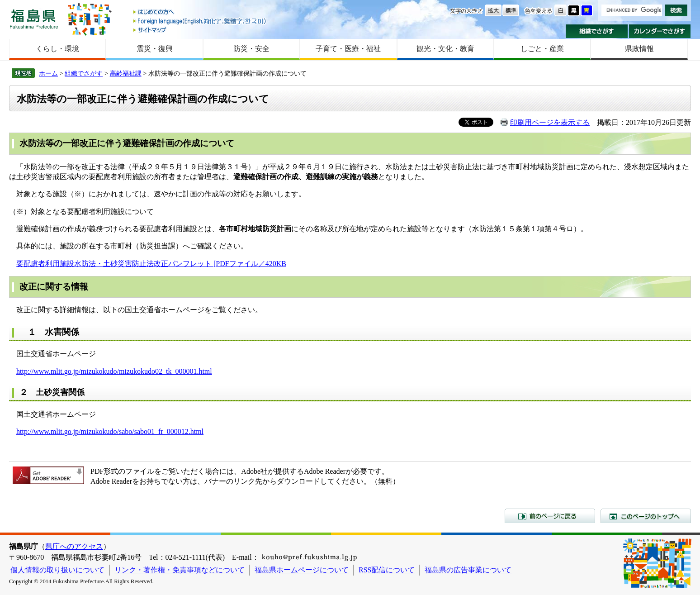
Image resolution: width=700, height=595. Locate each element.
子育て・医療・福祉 (348, 49)
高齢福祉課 (126, 73)
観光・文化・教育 (445, 49)
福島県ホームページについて (302, 570)
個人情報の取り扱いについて (57, 570)
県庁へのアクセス (74, 546)
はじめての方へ (200, 12)
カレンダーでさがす (660, 31)
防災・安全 (251, 49)
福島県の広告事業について (468, 570)
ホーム (48, 73)
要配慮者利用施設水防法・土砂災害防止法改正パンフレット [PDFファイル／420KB (151, 264)
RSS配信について (387, 570)
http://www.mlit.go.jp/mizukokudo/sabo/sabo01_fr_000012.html (110, 431)
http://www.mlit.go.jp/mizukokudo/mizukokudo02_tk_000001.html (114, 371)
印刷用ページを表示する (550, 122)
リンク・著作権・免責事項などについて (180, 570)
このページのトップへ (646, 516)
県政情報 (639, 49)
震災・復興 (155, 49)
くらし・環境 (57, 49)
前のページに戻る (550, 516)
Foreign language (200, 21)
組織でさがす (597, 31)
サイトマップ (200, 30)
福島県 (34, 19)
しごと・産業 (542, 49)
